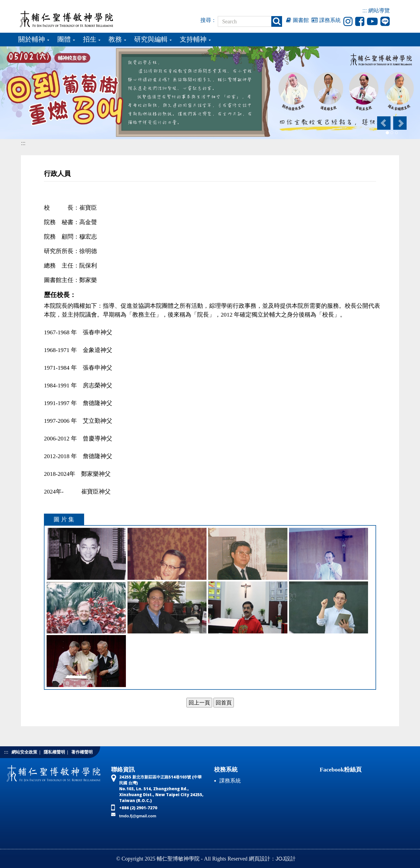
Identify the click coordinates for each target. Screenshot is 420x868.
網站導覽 (379, 10)
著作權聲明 (82, 752)
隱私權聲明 (54, 752)
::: (365, 10)
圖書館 (297, 20)
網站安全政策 (24, 752)
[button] (383, 123)
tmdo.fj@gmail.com (138, 816)
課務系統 (326, 20)
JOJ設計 (286, 859)
